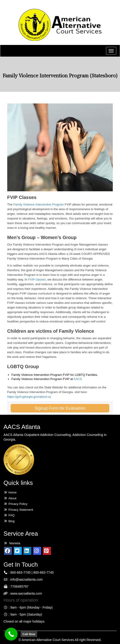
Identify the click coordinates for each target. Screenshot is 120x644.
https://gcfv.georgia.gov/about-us (29, 397)
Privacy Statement (18, 510)
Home (10, 492)
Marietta (12, 543)
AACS (78, 379)
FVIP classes (37, 279)
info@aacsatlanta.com (26, 579)
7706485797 (19, 586)
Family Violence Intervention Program (39, 204)
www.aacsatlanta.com (26, 593)
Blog (9, 521)
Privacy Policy (15, 504)
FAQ (9, 515)
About (10, 498)
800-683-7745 (20, 572)
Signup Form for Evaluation (60, 408)
